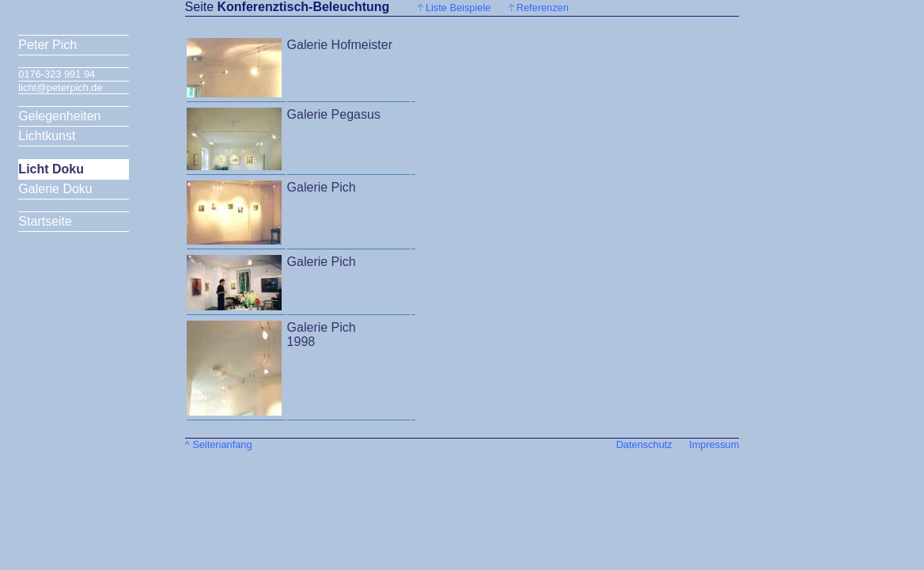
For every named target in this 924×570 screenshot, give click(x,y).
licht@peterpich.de (60, 87)
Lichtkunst (47, 136)
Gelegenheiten (59, 116)
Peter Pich (47, 45)
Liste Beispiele (458, 8)
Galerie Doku (55, 189)
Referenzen (543, 8)
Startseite (45, 221)
